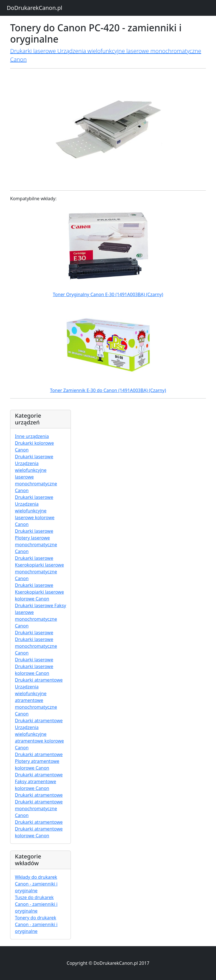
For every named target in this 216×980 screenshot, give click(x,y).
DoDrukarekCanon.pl (34, 8)
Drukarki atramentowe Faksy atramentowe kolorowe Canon (39, 781)
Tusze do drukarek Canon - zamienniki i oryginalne (36, 904)
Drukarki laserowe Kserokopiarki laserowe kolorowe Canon (39, 592)
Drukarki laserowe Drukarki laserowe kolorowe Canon (34, 666)
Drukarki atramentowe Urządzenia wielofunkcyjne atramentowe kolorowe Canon (39, 734)
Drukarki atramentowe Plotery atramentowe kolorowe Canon (39, 761)
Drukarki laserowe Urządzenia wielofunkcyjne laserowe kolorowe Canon (35, 511)
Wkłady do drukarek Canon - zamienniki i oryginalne (36, 884)
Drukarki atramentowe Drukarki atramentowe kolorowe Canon (39, 829)
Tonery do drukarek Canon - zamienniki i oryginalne (36, 924)
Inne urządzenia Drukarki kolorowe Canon (34, 443)
